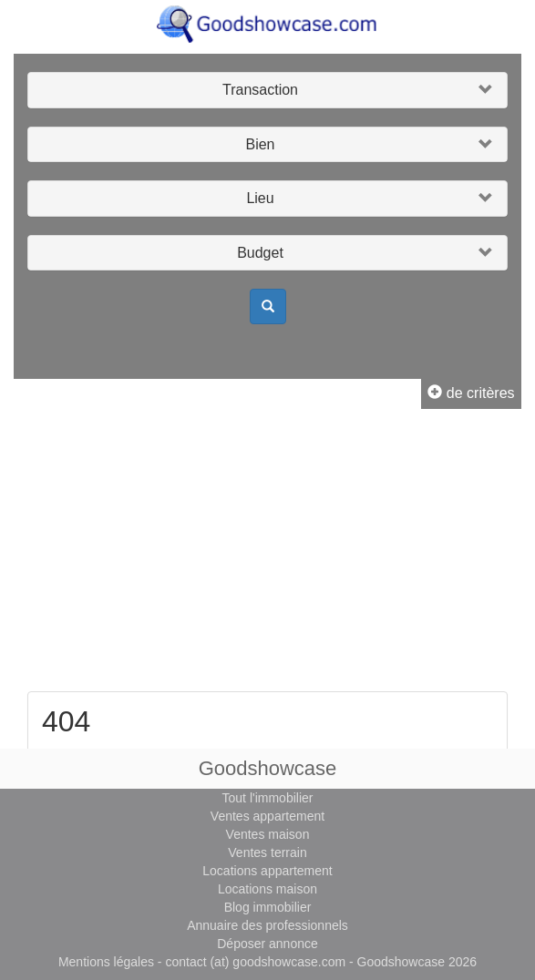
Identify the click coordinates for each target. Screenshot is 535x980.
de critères (471, 393)
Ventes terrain (267, 852)
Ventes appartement (267, 816)
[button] (267, 90)
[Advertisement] (267, 555)
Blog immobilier (268, 907)
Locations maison (267, 889)
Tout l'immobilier (268, 798)
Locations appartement (267, 871)
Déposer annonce (267, 944)
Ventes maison (268, 834)
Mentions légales (106, 962)
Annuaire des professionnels (267, 925)
